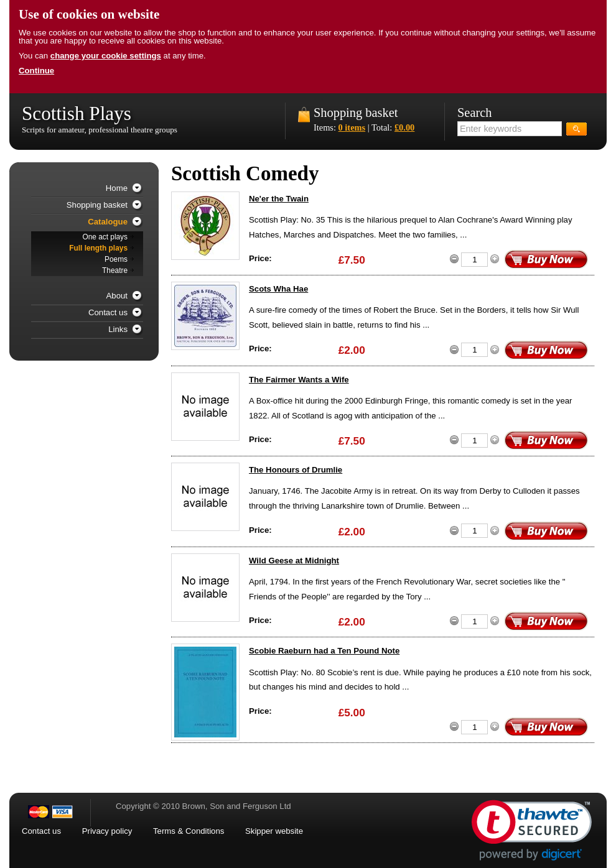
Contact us (108, 312)
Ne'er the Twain (279, 199)
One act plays (105, 237)
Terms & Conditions (189, 831)
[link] (532, 830)
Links (118, 329)
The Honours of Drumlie (296, 470)
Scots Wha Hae (278, 289)
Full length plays (98, 248)
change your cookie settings (106, 56)
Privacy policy (107, 831)
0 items (352, 127)
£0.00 (404, 127)
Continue (36, 71)
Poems (116, 259)
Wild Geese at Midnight (294, 561)
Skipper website (274, 831)
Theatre (115, 270)
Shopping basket (356, 113)
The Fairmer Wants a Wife (299, 380)
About (117, 296)
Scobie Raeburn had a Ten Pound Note (324, 651)
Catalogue (108, 222)
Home (117, 188)
